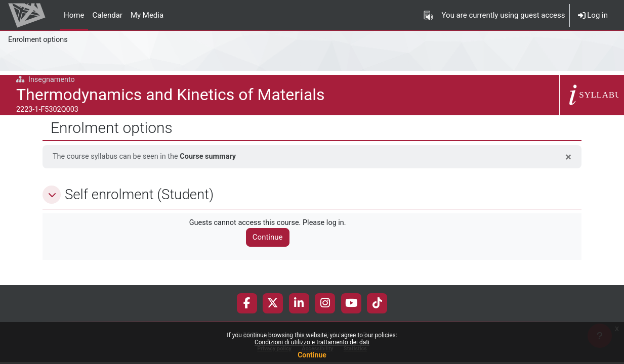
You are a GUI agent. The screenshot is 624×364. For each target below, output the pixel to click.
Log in (593, 15)
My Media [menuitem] (147, 15)
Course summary (214, 157)
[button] (52, 195)
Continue (312, 355)
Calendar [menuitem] (107, 15)
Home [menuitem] (74, 15)
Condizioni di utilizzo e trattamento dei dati (312, 342)
